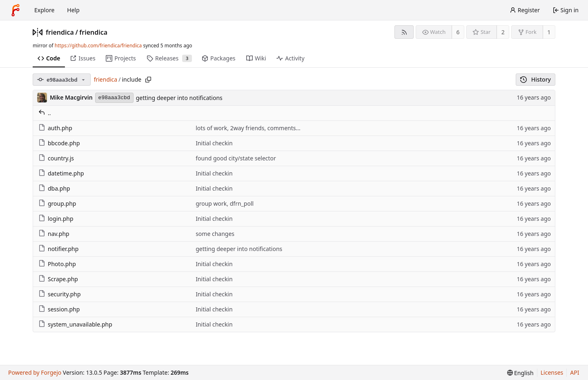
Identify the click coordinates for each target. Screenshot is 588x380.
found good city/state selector (236, 158)
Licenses (552, 372)
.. (45, 113)
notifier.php (58, 249)
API (575, 372)
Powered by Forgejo (35, 372)
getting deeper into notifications (179, 98)
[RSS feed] (404, 32)
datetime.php (61, 173)
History (536, 79)
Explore (44, 10)
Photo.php (57, 264)
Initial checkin (214, 143)
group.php (57, 203)
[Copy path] (148, 80)
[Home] (16, 10)
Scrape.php (58, 279)
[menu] (520, 373)
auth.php (55, 128)
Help (73, 10)
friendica (60, 32)
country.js (56, 158)
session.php (59, 309)
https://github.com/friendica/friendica (98, 46)
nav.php (54, 234)
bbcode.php (59, 143)
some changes (215, 234)
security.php (60, 294)
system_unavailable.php (75, 324)
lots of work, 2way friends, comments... (248, 128)
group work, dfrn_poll (225, 203)
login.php (56, 219)
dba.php (54, 188)
